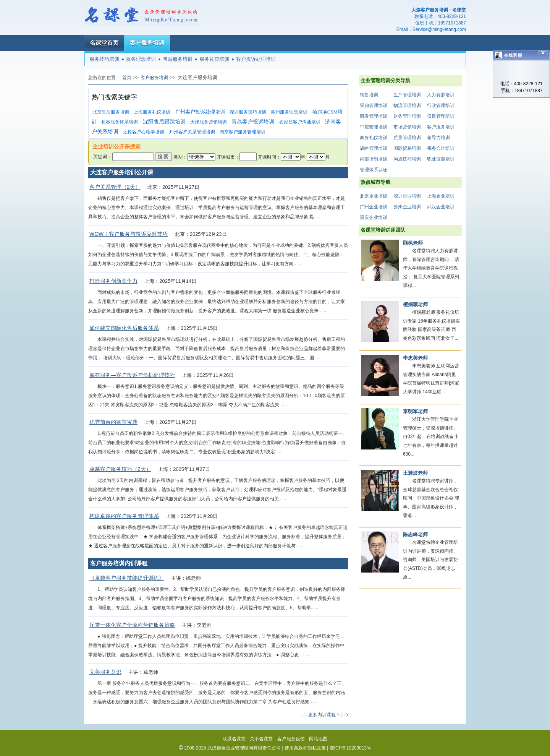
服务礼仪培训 (214, 59)
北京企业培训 (374, 196)
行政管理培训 (441, 105)
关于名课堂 (261, 739)
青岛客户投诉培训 (253, 122)
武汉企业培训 (441, 207)
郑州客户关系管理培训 (192, 132)
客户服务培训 (147, 43)
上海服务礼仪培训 (152, 112)
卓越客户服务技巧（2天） (120, 469)
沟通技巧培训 (407, 159)
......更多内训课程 (318, 715)
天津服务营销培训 (209, 122)
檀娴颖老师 (415, 304)
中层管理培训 (374, 127)
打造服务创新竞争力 (113, 281)
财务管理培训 (407, 116)
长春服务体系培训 (120, 122)
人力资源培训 (441, 95)
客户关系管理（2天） (115, 187)
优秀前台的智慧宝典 (113, 422)
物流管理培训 (407, 105)
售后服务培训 (178, 59)
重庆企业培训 (374, 217)
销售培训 (369, 95)
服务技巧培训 (104, 59)
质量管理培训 (407, 138)
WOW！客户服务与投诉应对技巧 (129, 234)
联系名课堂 (234, 739)
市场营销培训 (407, 127)
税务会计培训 (441, 148)
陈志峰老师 (415, 535)
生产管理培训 (407, 95)
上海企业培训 (441, 196)
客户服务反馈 (291, 739)
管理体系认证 (374, 170)
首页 (127, 78)
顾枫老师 (413, 243)
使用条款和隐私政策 (305, 748)
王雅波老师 (415, 473)
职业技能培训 (441, 159)
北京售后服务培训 (111, 112)
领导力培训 (438, 138)
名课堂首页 (104, 43)
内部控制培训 (374, 159)
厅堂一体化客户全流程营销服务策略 (132, 625)
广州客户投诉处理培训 (200, 112)
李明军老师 (415, 411)
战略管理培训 (374, 148)
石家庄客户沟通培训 (300, 122)
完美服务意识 (105, 672)
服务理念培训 (141, 59)
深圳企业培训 (407, 196)
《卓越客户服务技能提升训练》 (127, 578)
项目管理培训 (441, 116)
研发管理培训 (374, 116)
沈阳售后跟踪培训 (164, 122)
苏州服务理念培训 (289, 112)
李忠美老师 (415, 358)
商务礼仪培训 (374, 138)
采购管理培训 (374, 105)
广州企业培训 (374, 207)
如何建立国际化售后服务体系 (124, 328)
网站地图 (318, 739)
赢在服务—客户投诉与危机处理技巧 (132, 375)
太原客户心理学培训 (144, 132)
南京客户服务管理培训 (243, 132)
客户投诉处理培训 (256, 59)
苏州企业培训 (407, 207)
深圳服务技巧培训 (248, 112)
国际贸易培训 (407, 148)
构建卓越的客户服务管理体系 (124, 516)
